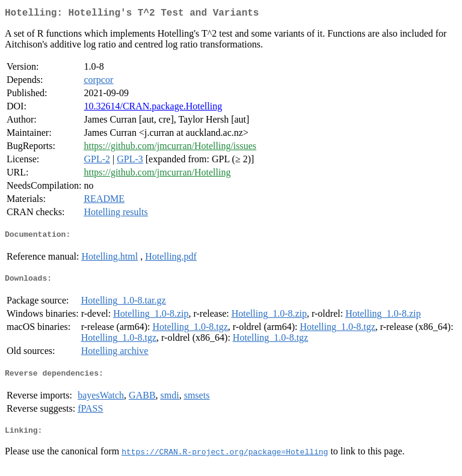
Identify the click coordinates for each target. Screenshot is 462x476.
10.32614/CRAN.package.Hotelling (153, 108)
